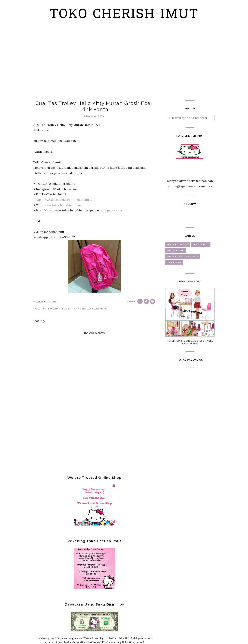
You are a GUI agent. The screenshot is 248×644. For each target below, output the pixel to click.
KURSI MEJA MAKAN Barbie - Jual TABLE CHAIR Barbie (190, 342)
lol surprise (174, 263)
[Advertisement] (124, 67)
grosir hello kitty (178, 244)
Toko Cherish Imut (124, 15)
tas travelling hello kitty (58, 309)
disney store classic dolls (182, 257)
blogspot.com (112, 210)
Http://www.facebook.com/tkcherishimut (64, 200)
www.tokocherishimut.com (63, 205)
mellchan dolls (176, 250)
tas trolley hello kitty (91, 309)
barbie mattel (201, 244)
